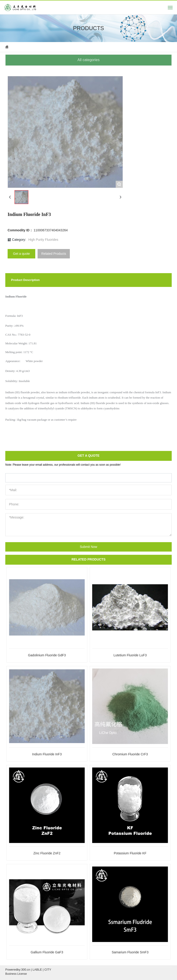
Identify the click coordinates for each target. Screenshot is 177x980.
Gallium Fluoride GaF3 (47, 952)
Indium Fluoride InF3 (47, 754)
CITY (48, 970)
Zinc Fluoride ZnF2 (47, 853)
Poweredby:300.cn (18, 970)
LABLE (37, 970)
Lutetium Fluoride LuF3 (130, 655)
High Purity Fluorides (43, 240)
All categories (88, 60)
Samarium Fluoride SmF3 (130, 952)
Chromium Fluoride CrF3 (130, 754)
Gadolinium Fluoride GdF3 (47, 655)
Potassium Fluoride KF (130, 853)
